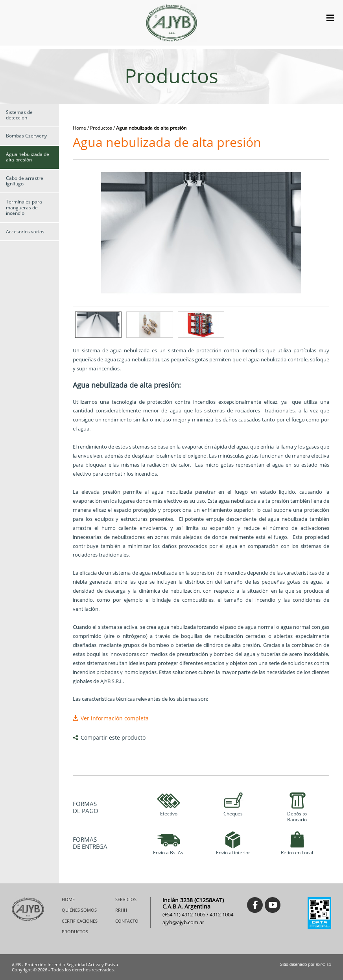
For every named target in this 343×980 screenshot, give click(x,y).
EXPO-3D (323, 965)
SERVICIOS (126, 899)
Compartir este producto (113, 738)
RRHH (121, 910)
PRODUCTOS (75, 932)
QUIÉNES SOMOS (79, 910)
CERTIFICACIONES (80, 921)
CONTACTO (127, 921)
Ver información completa (115, 718)
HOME (68, 899)
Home (79, 128)
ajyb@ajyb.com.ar (183, 922)
